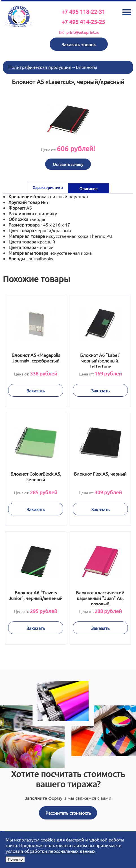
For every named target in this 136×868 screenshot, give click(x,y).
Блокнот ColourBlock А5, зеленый (36, 476)
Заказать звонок (79, 44)
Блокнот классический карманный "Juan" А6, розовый (100, 597)
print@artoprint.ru (83, 32)
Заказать (36, 390)
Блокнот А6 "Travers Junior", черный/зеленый (36, 595)
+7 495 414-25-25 (83, 22)
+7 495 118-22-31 (83, 11)
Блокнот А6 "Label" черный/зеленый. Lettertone (100, 360)
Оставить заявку (68, 164)
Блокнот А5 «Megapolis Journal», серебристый (36, 358)
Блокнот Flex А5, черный (100, 474)
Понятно (15, 859)
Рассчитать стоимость (68, 813)
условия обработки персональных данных (51, 851)
